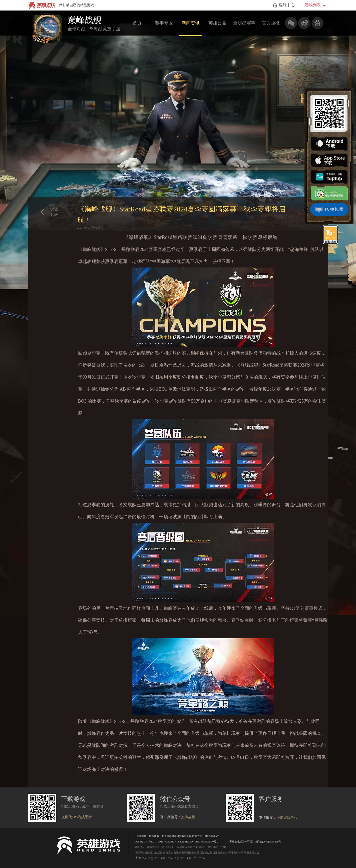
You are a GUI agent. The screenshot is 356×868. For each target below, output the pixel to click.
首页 (137, 23)
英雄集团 (142, 836)
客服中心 (284, 5)
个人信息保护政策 (179, 858)
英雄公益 (217, 23)
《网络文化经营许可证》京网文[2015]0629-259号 (252, 841)
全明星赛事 (244, 23)
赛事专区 (164, 23)
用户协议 (199, 858)
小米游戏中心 (287, 818)
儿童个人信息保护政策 (150, 858)
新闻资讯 (191, 23)
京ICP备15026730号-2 (206, 842)
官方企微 (271, 23)
